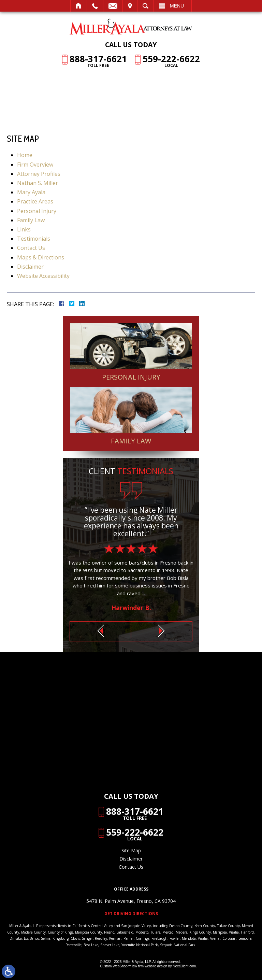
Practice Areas (35, 201)
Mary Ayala (31, 192)
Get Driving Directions (131, 914)
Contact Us (31, 248)
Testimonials (34, 239)
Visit (130, 6)
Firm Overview (35, 165)
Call (95, 6)
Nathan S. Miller (38, 183)
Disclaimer (30, 267)
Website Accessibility (43, 276)
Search (145, 6)
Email (113, 6)
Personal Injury (37, 211)
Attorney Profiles (39, 174)
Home (79, 6)
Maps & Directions (41, 257)
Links (24, 229)
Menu (177, 6)
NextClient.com (184, 966)
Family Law (31, 220)
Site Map (131, 850)
